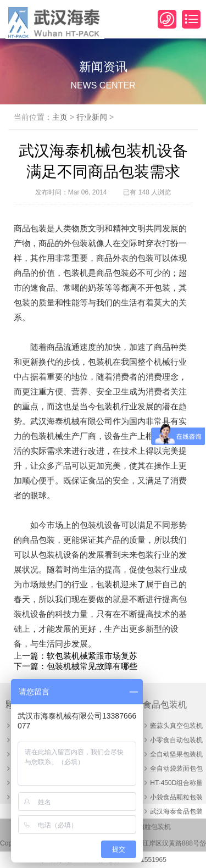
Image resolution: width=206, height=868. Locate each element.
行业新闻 (92, 117)
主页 (60, 117)
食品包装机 (165, 705)
